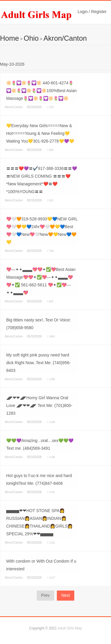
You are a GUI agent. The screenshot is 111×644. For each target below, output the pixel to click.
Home (9, 38)
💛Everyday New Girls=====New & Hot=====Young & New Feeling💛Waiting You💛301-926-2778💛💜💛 (40, 133)
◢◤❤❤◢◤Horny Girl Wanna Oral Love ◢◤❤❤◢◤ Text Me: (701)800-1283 (39, 405)
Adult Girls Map (70, 628)
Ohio (31, 38)
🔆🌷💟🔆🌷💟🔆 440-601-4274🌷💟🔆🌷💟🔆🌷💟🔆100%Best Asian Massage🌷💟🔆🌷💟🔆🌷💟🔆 (41, 91)
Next (66, 595)
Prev (45, 595)
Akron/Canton (65, 38)
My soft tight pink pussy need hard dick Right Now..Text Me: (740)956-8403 (38, 363)
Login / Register (92, 12)
